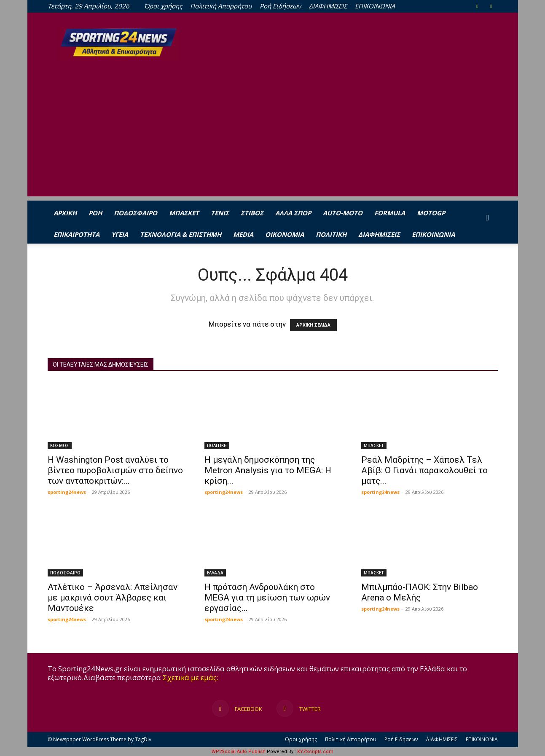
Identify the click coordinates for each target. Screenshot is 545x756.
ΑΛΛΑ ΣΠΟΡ (293, 213)
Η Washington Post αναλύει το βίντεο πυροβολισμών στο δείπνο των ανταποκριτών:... (115, 470)
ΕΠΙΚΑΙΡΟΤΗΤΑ (77, 234)
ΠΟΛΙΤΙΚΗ (331, 234)
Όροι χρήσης (163, 6)
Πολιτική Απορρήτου (221, 6)
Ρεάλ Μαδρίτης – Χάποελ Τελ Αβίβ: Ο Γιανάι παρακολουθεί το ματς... (424, 470)
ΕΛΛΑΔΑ (215, 573)
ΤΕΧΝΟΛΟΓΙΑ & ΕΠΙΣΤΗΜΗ (181, 234)
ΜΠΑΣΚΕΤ (184, 213)
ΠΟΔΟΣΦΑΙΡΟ (136, 213)
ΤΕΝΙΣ (220, 213)
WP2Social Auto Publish (239, 752)
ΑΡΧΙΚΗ (65, 213)
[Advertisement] (273, 137)
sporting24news (67, 492)
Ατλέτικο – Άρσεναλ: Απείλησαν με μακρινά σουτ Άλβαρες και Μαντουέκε (113, 598)
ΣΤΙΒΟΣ (252, 213)
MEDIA (243, 234)
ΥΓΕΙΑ (120, 234)
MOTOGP (431, 213)
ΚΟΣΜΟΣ (60, 445)
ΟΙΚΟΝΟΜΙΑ (285, 234)
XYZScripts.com (315, 752)
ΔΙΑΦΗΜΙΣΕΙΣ (328, 6)
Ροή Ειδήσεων (280, 6)
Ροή (95, 213)
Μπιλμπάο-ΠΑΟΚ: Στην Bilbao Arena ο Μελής (420, 592)
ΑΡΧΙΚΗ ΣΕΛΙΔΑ (313, 325)
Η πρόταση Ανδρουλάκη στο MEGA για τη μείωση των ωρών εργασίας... (267, 598)
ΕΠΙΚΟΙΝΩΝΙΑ (375, 6)
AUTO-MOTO (343, 213)
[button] (488, 218)
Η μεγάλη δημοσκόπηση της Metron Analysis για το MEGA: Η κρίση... (268, 470)
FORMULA (390, 213)
